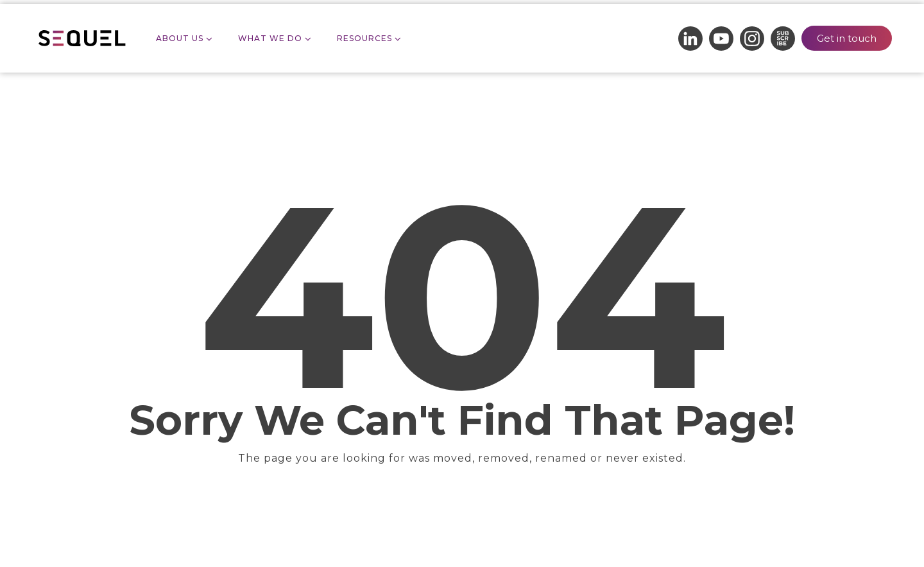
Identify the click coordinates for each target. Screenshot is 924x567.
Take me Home (462, 507)
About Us (180, 38)
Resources (364, 38)
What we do (270, 38)
